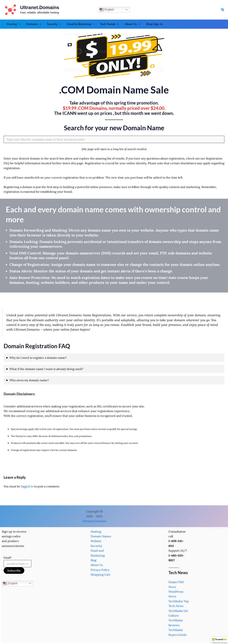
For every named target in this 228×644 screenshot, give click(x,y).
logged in (27, 486)
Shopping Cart (100, 575)
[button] (223, 10)
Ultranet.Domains (40, 7)
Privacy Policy (100, 570)
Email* (8, 558)
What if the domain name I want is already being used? (46, 369)
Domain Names (101, 536)
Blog (93, 560)
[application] (19, 24)
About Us (97, 565)
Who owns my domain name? (29, 380)
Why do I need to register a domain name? (38, 358)
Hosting (96, 531)
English (107, 10)
